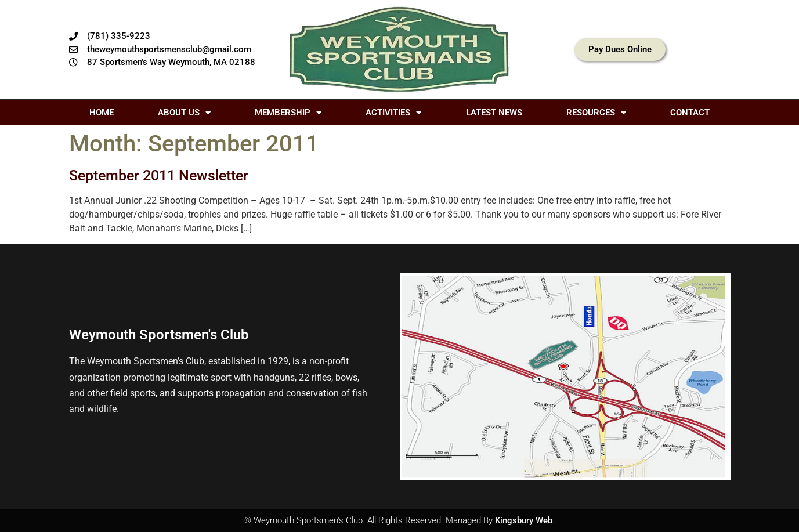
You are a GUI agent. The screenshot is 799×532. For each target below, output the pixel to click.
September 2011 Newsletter (159, 175)
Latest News (494, 113)
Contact (690, 113)
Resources (596, 113)
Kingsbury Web (524, 520)
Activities (393, 113)
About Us (184, 113)
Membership (288, 113)
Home (102, 113)
